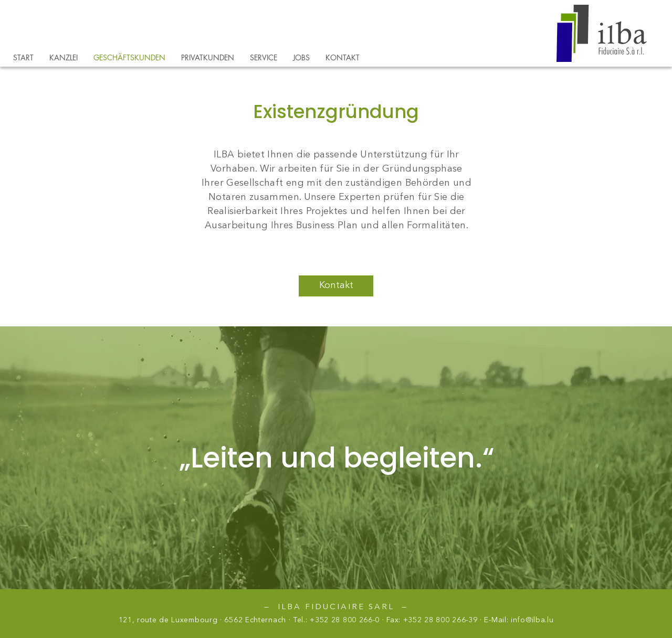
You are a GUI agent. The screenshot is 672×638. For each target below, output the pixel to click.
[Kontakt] (336, 286)
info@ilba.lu (532, 620)
